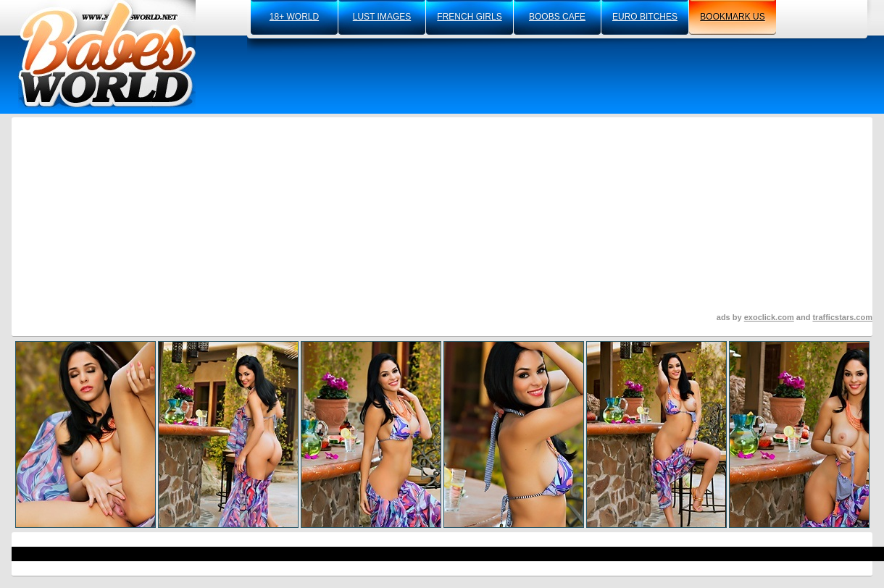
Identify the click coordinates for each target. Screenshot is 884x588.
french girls (469, 17)
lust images (382, 17)
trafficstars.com (842, 317)
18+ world (294, 17)
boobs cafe (557, 17)
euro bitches (645, 17)
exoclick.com (769, 317)
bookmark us (732, 17)
